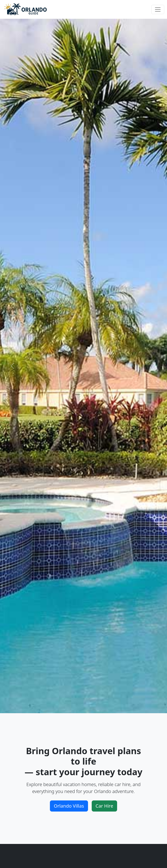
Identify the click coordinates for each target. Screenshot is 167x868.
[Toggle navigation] (158, 9)
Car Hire (104, 806)
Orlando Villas (69, 806)
